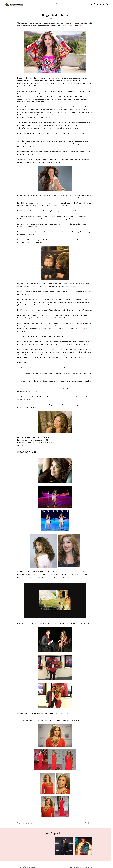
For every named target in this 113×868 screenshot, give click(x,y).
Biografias (23, 823)
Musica (31, 823)
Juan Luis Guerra (85, 328)
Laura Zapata (67, 26)
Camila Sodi (83, 26)
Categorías (55, 4)
